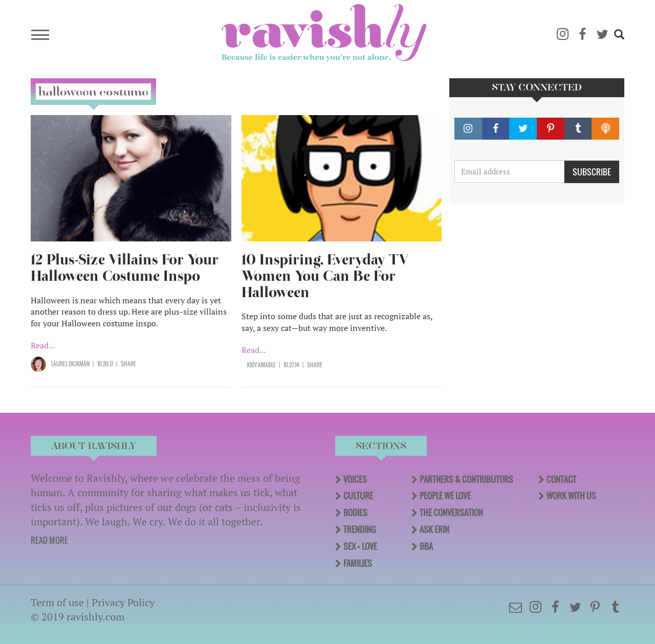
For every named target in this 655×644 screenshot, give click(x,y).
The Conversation (451, 513)
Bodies (355, 513)
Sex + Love (360, 546)
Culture (358, 496)
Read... (43, 345)
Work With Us (571, 496)
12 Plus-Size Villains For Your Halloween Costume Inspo (125, 268)
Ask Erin (434, 529)
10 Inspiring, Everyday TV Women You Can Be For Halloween (325, 276)
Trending (359, 529)
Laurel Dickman (70, 364)
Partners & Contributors (466, 479)
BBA (426, 546)
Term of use (57, 602)
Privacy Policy (123, 602)
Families (358, 563)
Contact (561, 479)
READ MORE (49, 540)
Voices (355, 479)
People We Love (445, 496)
